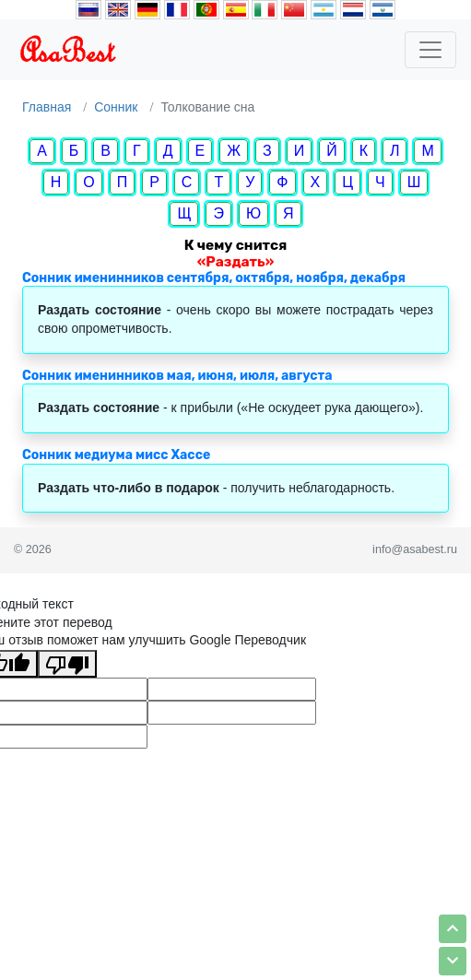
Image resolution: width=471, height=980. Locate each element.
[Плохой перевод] (67, 664)
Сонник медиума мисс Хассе (116, 455)
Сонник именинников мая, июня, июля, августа (177, 376)
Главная (47, 107)
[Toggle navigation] (430, 50)
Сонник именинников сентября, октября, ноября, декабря (214, 278)
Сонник (116, 107)
